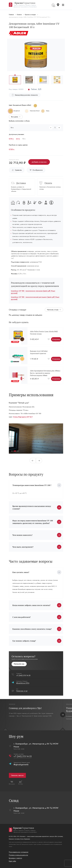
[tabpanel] (36, 439)
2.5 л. (18, 139)
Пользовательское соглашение (19, 852)
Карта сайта (13, 861)
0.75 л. (12, 139)
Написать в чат (22, 691)
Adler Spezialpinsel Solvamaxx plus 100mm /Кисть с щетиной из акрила (45, 372)
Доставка (21, 183)
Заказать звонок (18, 775)
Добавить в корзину (39, 162)
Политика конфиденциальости (19, 855)
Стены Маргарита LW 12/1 (23, 417)
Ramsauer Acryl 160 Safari (39, 351)
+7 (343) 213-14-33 (24, 675)
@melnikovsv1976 (23, 683)
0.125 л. (12, 149)
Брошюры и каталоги (16, 858)
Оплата (48, 183)
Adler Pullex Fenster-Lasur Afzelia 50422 (44, 331)
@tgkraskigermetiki (21, 765)
